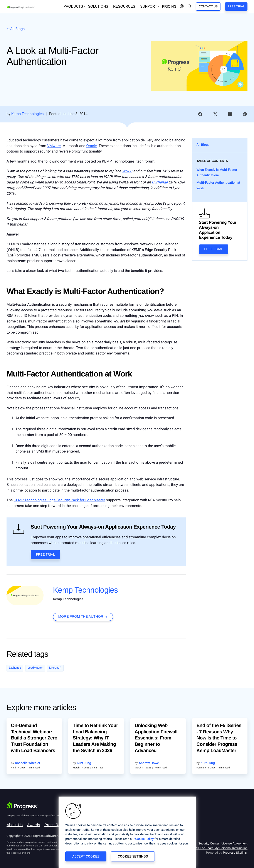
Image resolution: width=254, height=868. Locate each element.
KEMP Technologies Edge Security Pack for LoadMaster (59, 500)
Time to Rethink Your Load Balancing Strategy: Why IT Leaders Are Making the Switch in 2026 (95, 738)
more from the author (81, 617)
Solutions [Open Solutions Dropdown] (98, 6)
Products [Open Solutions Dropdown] (73, 6)
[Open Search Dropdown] (190, 7)
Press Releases (58, 825)
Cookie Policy (144, 839)
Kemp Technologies (85, 590)
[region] (127, 832)
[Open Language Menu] (182, 7)
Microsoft (55, 668)
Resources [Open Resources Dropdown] (124, 6)
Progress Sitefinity (235, 853)
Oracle (91, 146)
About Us (15, 825)
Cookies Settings (133, 856)
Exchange (160, 182)
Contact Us (208, 6)
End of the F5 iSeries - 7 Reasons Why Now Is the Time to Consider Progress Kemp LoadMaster (219, 738)
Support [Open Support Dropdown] (149, 6)
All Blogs (17, 29)
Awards (34, 825)
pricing (169, 7)
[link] (200, 114)
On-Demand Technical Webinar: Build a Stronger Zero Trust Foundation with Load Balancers (34, 738)
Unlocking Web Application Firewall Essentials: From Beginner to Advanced (156, 738)
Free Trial (236, 6)
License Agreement (234, 843)
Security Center (209, 843)
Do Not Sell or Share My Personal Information (217, 848)
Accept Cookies (86, 856)
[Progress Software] (22, 806)
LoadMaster (35, 668)
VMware (54, 146)
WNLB (127, 171)
